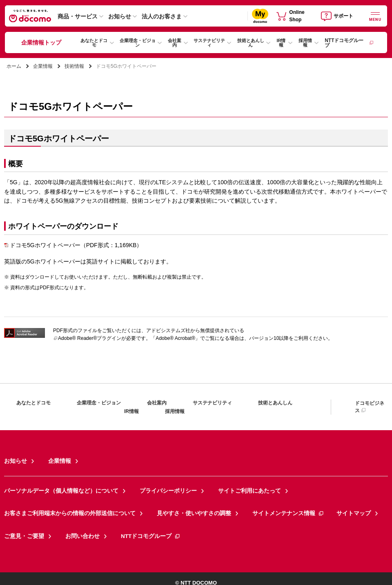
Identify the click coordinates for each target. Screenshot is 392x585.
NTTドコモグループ (349, 43)
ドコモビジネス (370, 407)
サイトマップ (313, 508)
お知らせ (120, 16)
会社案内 (175, 43)
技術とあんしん (251, 43)
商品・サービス (78, 16)
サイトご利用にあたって (220, 487)
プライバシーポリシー (148, 487)
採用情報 (305, 43)
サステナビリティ (209, 43)
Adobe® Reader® (75, 338)
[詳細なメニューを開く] (375, 16)
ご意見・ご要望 (21, 528)
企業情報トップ (41, 42)
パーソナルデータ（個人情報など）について (53, 487)
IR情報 (281, 43)
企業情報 (43, 66)
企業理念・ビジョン (138, 43)
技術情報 (74, 66)
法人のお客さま (162, 16)
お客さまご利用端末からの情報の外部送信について (60, 508)
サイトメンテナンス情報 (254, 508)
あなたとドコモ (94, 43)
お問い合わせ (74, 528)
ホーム (14, 66)
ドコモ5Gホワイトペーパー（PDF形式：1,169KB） (73, 245)
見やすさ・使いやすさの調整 (170, 508)
